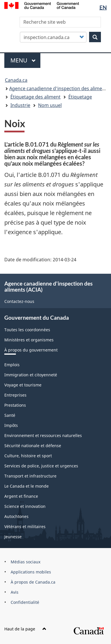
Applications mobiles (31, 572)
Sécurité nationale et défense (33, 446)
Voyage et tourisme (23, 385)
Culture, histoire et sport (28, 456)
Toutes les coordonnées (27, 330)
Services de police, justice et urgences (41, 466)
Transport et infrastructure (30, 476)
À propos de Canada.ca (33, 582)
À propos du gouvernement (31, 350)
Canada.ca (16, 80)
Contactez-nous (19, 301)
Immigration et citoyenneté (31, 375)
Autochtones (16, 516)
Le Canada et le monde (27, 486)
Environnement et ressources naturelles (43, 435)
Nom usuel (50, 105)
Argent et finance (21, 496)
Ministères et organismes (29, 340)
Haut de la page (25, 629)
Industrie (20, 105)
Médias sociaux (26, 562)
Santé (10, 415)
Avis (15, 592)
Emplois (12, 365)
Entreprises (15, 395)
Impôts (11, 425)
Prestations (15, 405)
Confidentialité (25, 602)
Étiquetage (80, 97)
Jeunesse (13, 537)
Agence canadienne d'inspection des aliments (59, 88)
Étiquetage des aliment (35, 97)
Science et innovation (25, 506)
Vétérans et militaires (25, 527)
